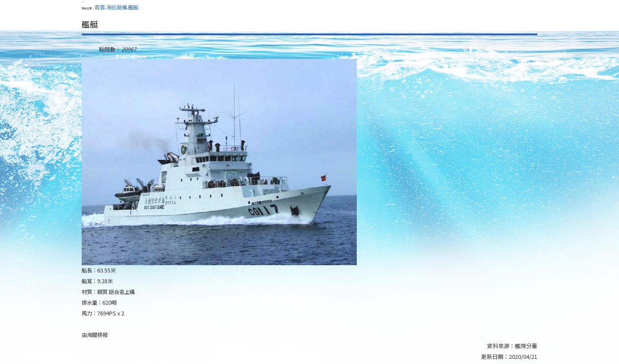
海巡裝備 (116, 7)
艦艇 (133, 7)
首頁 (100, 7)
